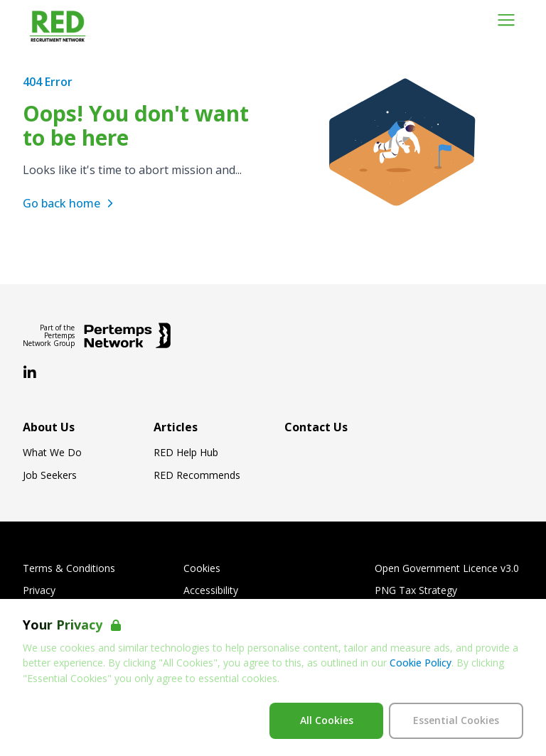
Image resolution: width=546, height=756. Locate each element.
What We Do (52, 453)
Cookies (202, 568)
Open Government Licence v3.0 (447, 568)
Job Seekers (50, 475)
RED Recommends (197, 475)
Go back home (70, 203)
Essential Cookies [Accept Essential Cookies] (456, 720)
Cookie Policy (421, 663)
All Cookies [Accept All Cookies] (327, 720)
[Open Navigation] (506, 20)
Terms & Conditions (69, 568)
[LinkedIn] (30, 373)
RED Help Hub (186, 453)
